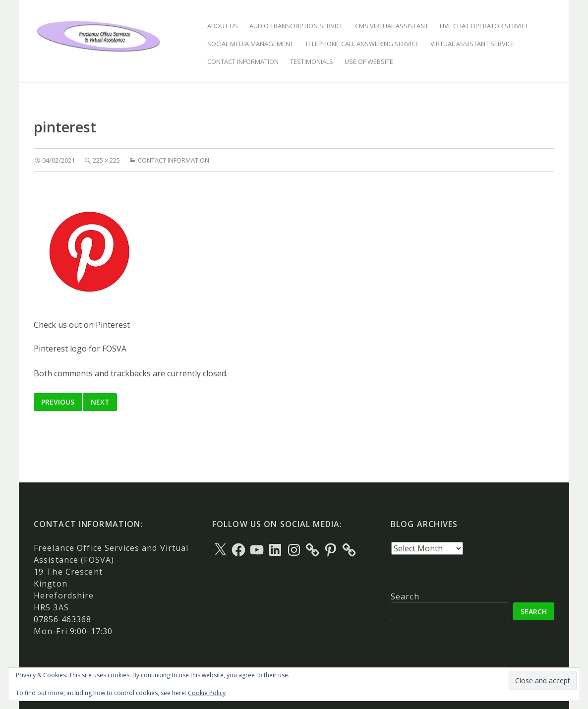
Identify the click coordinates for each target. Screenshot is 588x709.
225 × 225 (106, 160)
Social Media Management (250, 44)
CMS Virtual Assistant (392, 26)
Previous (58, 402)
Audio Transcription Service (296, 26)
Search (405, 596)
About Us (223, 26)
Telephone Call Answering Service (362, 44)
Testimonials (312, 61)
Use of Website (369, 61)
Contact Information (243, 61)
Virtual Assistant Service (472, 44)
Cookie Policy (207, 693)
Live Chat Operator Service (484, 26)
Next (100, 402)
